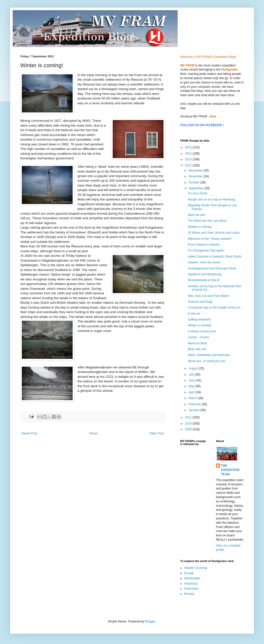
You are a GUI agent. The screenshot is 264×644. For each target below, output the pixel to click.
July (192, 375)
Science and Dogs (200, 302)
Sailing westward (199, 319)
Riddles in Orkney (200, 227)
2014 (189, 154)
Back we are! (197, 215)
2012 (189, 165)
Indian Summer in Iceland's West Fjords (215, 257)
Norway (189, 594)
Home (93, 433)
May (192, 386)
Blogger (150, 621)
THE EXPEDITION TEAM (230, 470)
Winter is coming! (200, 325)
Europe (189, 573)
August (194, 368)
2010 (189, 423)
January (194, 410)
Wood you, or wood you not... (208, 361)
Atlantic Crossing (195, 568)
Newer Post (29, 433)
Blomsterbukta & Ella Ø (204, 280)
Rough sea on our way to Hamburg (211, 199)
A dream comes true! (202, 331)
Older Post (156, 433)
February (195, 404)
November (196, 176)
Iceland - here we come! (204, 262)
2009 (189, 429)
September (196, 188)
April (192, 392)
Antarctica (191, 584)
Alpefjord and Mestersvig (205, 274)
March (193, 398)
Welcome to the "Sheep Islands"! (210, 239)
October (194, 182)
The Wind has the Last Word (207, 221)
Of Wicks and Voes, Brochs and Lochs (214, 233)
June (192, 380)
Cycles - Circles (198, 337)
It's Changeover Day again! (206, 250)
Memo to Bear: (198, 343)
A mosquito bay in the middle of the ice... (215, 308)
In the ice (194, 314)
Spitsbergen (192, 578)
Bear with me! (197, 349)
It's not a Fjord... (199, 193)
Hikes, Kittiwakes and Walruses (209, 355)
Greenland (191, 589)
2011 (189, 417)
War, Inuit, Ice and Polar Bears (208, 296)
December (196, 171)
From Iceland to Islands (204, 245)
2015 (189, 147)
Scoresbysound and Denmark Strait (212, 268)
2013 (189, 159)
